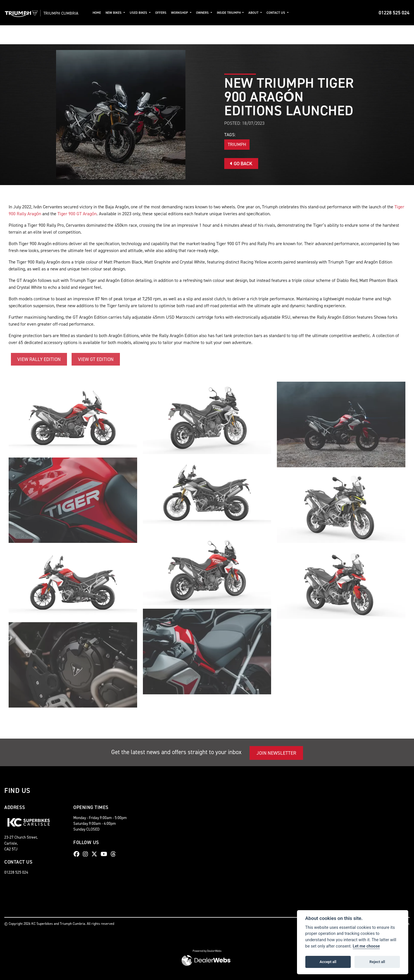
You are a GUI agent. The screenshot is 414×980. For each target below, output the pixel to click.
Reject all (377, 962)
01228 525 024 (394, 13)
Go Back (241, 164)
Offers (163, 13)
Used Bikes (141, 13)
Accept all (328, 962)
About (256, 13)
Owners (205, 13)
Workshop (182, 13)
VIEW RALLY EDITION (39, 359)
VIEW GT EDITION (96, 359)
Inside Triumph (231, 13)
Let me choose (366, 946)
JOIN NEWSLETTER (276, 753)
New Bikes (116, 13)
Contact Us (278, 13)
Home (98, 13)
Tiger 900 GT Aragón (77, 214)
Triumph (237, 144)
